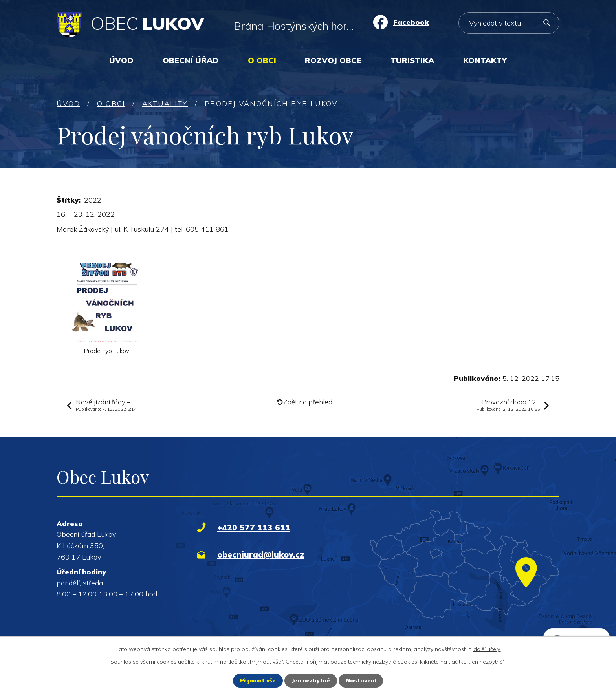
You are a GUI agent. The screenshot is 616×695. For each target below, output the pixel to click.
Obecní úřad (191, 60)
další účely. (487, 649)
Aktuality (165, 103)
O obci (262, 60)
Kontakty (485, 60)
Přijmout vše (258, 680)
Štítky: (69, 200)
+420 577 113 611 (254, 527)
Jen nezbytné (311, 680)
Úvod (121, 60)
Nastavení (361, 680)
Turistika (412, 60)
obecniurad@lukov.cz (261, 554)
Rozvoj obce (333, 60)
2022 (93, 200)
